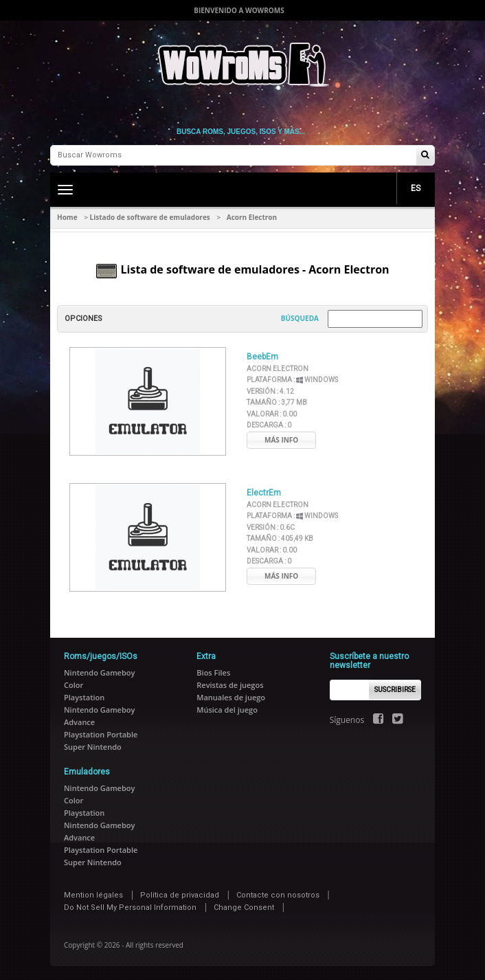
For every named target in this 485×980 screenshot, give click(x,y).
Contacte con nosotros (278, 895)
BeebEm (262, 357)
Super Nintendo (93, 747)
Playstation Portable (101, 734)
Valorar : (272, 414)
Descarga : (269, 425)
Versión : (270, 391)
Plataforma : (292, 380)
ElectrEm (264, 493)
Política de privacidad (180, 895)
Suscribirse (395, 690)
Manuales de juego (231, 697)
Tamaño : (277, 402)
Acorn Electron (278, 369)
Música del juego (227, 710)
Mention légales (93, 895)
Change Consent (244, 907)
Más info (281, 440)
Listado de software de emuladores (150, 217)
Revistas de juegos (230, 685)
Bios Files (213, 672)
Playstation (84, 697)
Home (67, 217)
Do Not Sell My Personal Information (130, 907)
